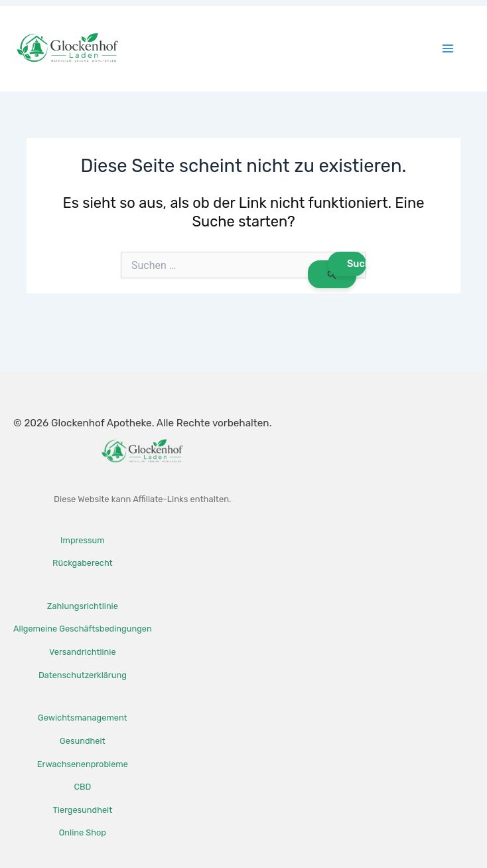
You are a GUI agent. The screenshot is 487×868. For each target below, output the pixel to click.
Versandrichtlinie (83, 652)
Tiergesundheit (82, 810)
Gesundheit (82, 741)
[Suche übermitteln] (332, 274)
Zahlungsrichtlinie (83, 606)
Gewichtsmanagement (82, 718)
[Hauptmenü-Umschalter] (448, 48)
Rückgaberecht (82, 563)
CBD (82, 787)
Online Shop (83, 832)
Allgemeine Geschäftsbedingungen (83, 629)
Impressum (82, 540)
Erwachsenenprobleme (83, 764)
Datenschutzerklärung (83, 675)
